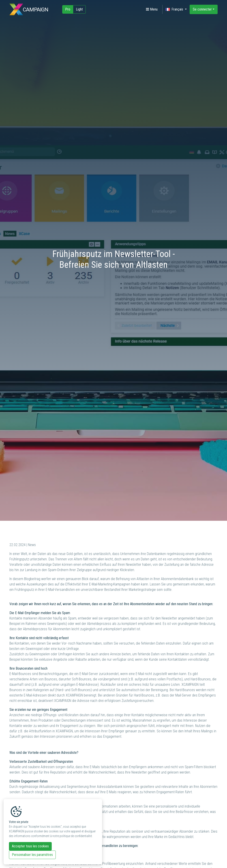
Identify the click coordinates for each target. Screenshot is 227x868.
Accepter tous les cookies (30, 846)
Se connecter (202, 9)
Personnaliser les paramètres (32, 855)
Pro (68, 9)
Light (79, 9)
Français (175, 9)
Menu (152, 9)
